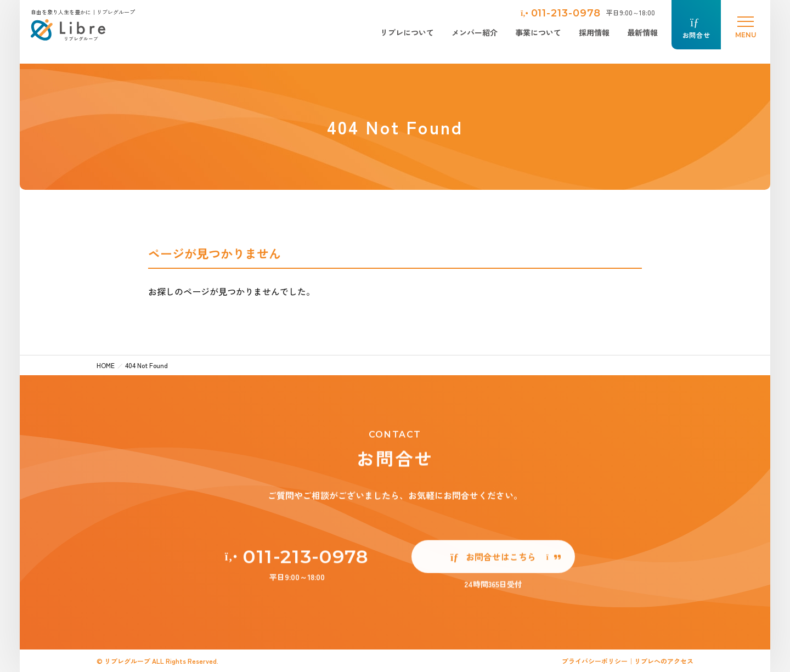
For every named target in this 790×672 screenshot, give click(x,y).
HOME (106, 365)
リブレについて (407, 32)
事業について (538, 32)
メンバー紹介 (475, 32)
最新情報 (642, 32)
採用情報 (594, 32)
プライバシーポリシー (595, 661)
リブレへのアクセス (664, 661)
